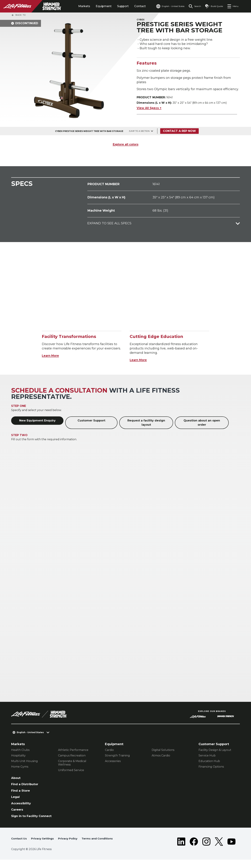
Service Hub (207, 756)
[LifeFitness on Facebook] (194, 849)
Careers (18, 812)
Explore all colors (125, 145)
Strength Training (117, 756)
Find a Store (21, 792)
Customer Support (91, 421)
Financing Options (211, 767)
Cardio (109, 751)
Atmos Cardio (161, 756)
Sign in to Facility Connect (26, 821)
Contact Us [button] (19, 846)
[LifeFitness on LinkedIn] (181, 849)
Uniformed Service (71, 771)
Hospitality (18, 756)
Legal (16, 799)
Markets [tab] (80, 6)
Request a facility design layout (146, 423)
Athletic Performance (73, 751)
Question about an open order (202, 423)
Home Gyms (20, 767)
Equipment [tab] (99, 6)
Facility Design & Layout (215, 751)
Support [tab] (119, 6)
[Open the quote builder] (213, 6)
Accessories (113, 762)
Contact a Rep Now (180, 132)
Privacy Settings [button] (44, 846)
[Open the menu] (233, 6)
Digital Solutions (163, 751)
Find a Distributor (26, 785)
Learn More (51, 356)
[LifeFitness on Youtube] (231, 849)
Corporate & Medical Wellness (72, 764)
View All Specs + (149, 109)
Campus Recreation (72, 756)
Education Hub (209, 762)
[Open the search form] (193, 6)
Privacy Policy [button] (71, 846)
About (16, 779)
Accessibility (22, 806)
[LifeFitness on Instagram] (206, 849)
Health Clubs (20, 751)
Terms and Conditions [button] (28, 851)
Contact (136, 6)
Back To (18, 15)
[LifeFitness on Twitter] (219, 849)
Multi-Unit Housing (24, 762)
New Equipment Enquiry (37, 421)
